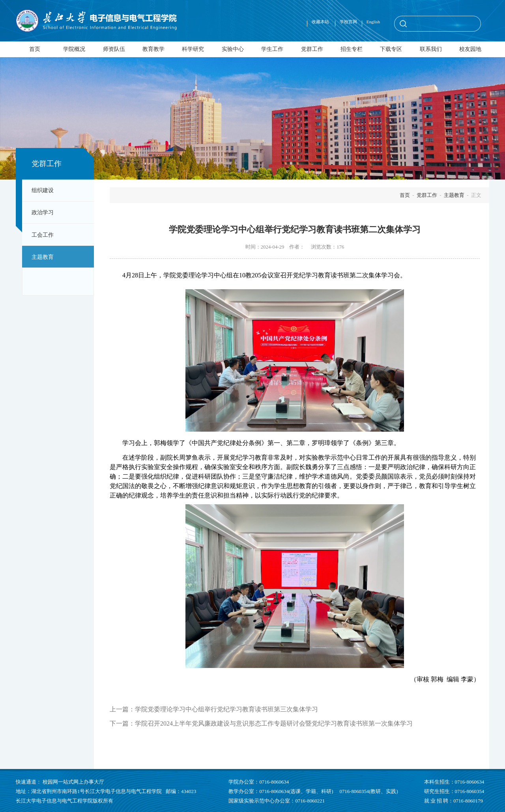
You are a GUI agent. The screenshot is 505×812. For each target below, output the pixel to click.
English (373, 22)
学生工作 (272, 49)
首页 (35, 49)
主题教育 (43, 257)
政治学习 (43, 212)
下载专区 (391, 49)
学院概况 (74, 49)
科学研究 (193, 49)
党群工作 (312, 49)
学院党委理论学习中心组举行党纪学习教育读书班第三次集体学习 (226, 709)
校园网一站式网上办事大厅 (73, 782)
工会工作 (43, 235)
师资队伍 (114, 49)
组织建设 (43, 190)
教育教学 (153, 49)
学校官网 (348, 22)
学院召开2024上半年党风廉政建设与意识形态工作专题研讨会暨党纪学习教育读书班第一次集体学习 (274, 723)
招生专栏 (352, 49)
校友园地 (470, 49)
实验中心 (233, 49)
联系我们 (431, 49)
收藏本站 (321, 22)
